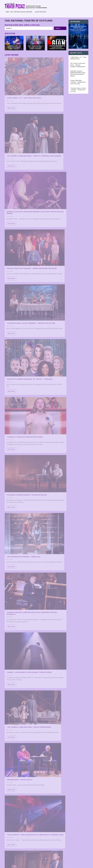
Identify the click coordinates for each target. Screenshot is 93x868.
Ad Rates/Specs (41, 12)
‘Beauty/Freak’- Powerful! (18, 472)
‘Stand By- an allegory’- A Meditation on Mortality (50, 705)
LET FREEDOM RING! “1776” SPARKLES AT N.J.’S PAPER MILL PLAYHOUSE (18, 559)
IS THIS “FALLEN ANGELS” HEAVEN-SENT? (16, 647)
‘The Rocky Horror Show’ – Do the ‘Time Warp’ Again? (51, 390)
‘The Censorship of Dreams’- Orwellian (19, 262)
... (57, 858)
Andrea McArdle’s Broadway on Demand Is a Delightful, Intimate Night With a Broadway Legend (51, 656)
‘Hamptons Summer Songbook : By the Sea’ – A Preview (51, 168)
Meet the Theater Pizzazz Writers (19, 12)
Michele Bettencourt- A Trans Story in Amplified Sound (49, 791)
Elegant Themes (17, 866)
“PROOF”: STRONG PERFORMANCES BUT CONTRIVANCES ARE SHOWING (18, 603)
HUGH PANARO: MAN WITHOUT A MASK (51, 524)
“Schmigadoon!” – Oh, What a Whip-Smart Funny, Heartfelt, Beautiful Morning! (51, 476)
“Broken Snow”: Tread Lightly (19, 346)
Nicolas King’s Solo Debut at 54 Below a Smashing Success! (20, 386)
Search (58, 30)
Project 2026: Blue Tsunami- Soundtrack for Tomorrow (19, 775)
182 (60, 858)
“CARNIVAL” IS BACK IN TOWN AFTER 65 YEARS (18, 215)
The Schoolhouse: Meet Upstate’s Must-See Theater (19, 732)
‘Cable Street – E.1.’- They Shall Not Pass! (17, 83)
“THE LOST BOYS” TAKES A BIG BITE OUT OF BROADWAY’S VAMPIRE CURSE (50, 344)
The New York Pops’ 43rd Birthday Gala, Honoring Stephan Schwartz (49, 256)
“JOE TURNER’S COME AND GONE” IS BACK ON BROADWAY (51, 300)
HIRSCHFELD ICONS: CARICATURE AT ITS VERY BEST (19, 429)
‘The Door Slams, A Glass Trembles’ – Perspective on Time (18, 171)
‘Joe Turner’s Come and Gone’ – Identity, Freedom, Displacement (51, 84)
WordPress (34, 866)
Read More (11, 98)
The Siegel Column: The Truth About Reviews (51, 433)
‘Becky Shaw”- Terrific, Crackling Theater (49, 567)
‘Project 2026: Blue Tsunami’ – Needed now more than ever (51, 125)
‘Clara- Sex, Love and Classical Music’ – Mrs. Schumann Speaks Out (17, 514)
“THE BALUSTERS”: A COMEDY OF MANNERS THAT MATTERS (19, 694)
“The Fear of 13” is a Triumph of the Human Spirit (50, 747)
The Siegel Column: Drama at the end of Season (51, 211)
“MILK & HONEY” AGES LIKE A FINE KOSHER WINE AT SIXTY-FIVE (51, 835)
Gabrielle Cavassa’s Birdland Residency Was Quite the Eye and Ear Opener (19, 126)
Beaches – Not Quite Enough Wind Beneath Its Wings (50, 612)
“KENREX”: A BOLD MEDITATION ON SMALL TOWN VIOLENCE (19, 305)
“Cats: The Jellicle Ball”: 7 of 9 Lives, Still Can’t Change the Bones (20, 818)
